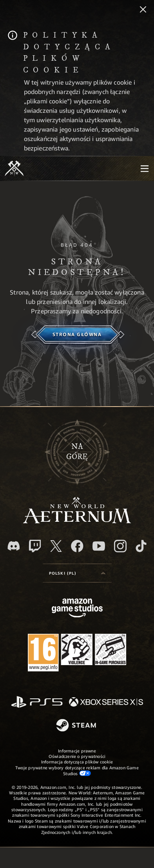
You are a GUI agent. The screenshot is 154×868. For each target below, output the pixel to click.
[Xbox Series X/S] (106, 703)
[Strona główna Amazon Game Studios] (77, 609)
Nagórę (77, 452)
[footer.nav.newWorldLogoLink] (77, 521)
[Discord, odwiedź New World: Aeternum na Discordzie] (14, 546)
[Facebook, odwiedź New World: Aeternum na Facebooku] (77, 546)
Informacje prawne (77, 751)
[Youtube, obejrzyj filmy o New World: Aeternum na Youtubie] (99, 546)
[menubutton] (145, 168)
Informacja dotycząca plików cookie (77, 762)
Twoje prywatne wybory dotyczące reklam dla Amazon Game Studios (77, 770)
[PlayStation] (37, 703)
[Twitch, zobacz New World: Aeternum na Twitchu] (35, 546)
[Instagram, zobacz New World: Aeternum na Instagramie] (120, 546)
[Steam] (77, 726)
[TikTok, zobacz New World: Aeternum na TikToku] (141, 546)
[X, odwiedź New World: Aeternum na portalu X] (56, 546)
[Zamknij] (143, 10)
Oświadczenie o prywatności (77, 756)
